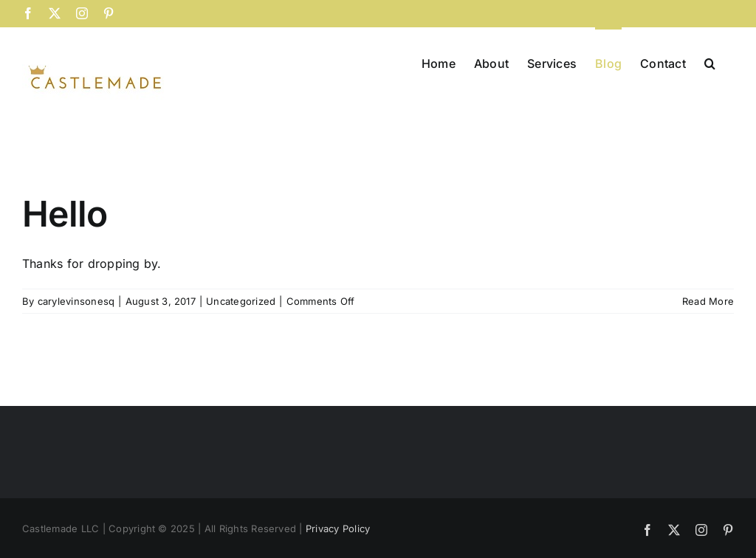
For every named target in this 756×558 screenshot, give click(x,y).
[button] (710, 62)
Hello (65, 214)
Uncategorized (241, 301)
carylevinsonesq (76, 301)
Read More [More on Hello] (708, 301)
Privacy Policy (338, 528)
